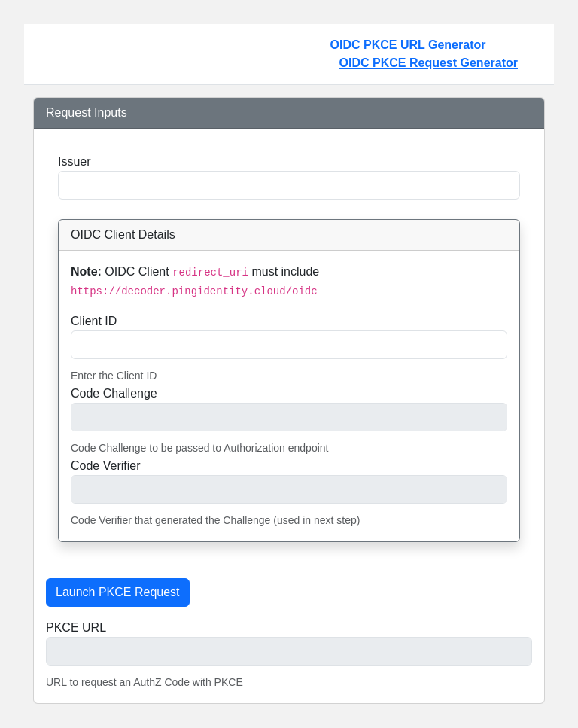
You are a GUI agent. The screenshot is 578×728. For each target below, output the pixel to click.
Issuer (75, 161)
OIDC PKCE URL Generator (429, 55)
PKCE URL (76, 627)
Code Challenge (114, 393)
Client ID (94, 321)
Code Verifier (106, 466)
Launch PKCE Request (118, 592)
